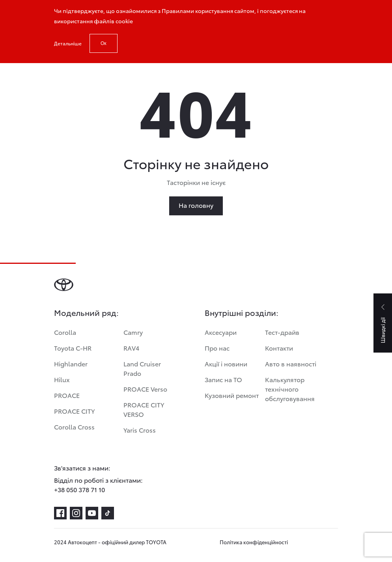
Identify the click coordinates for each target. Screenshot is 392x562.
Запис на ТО (223, 379)
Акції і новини (226, 363)
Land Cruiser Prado (142, 368)
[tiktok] (108, 513)
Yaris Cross (140, 430)
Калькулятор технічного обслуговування (290, 389)
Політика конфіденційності (254, 542)
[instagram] (76, 513)
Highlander (71, 363)
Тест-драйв (282, 332)
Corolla (65, 332)
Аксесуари (221, 332)
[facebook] (60, 513)
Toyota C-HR (73, 348)
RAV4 (131, 348)
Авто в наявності (291, 363)
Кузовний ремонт (232, 395)
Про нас (217, 348)
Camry (133, 332)
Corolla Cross (74, 427)
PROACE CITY (74, 411)
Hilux (62, 379)
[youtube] (92, 513)
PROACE (67, 395)
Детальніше (68, 43)
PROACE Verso (145, 389)
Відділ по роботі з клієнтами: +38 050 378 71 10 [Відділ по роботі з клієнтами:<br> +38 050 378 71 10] (98, 485)
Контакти (279, 348)
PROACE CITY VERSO (144, 409)
